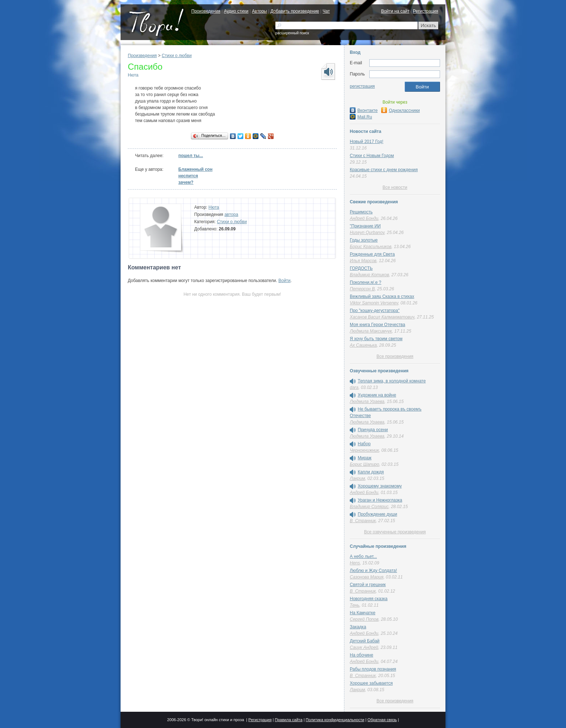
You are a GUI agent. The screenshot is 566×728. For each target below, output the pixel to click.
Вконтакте (364, 110)
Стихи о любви (177, 56)
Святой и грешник (368, 585)
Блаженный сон (195, 169)
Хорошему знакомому (380, 486)
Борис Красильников (371, 247)
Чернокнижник (364, 450)
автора (231, 214)
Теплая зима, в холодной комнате (392, 381)
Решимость (361, 212)
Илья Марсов (363, 261)
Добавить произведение (295, 11)
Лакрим (357, 478)
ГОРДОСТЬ (361, 268)
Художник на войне (377, 395)
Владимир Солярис (369, 507)
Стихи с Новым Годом (372, 156)
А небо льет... (363, 556)
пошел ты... (191, 156)
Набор (364, 444)
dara (354, 387)
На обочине (362, 655)
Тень (355, 605)
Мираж (365, 458)
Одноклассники (400, 110)
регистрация (362, 86)
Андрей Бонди (364, 218)
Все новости (395, 187)
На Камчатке (363, 613)
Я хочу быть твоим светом (376, 339)
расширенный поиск (292, 33)
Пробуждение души (377, 514)
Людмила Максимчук (371, 331)
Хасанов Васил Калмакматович (382, 317)
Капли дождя (371, 472)
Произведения (206, 11)
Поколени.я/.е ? (365, 282)
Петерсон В (362, 289)
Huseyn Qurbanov (367, 233)
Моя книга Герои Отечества (377, 325)
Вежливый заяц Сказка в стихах (382, 296)
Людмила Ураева (367, 402)
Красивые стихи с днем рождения (384, 170)
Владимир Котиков (369, 275)
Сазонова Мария (367, 577)
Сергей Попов (364, 619)
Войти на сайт (395, 11)
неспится (188, 176)
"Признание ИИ (365, 226)
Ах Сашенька (363, 345)
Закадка (358, 627)
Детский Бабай (365, 641)
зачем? (186, 182)
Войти (284, 281)
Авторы (259, 11)
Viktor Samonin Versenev (374, 303)
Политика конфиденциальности (335, 720)
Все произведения (395, 356)
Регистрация (426, 11)
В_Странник (363, 521)
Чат (326, 11)
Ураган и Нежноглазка (380, 500)
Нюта (133, 75)
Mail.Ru (361, 117)
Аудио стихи (236, 11)
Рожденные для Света (372, 254)
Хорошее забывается (371, 683)
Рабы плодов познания (373, 669)
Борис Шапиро (364, 464)
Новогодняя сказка (369, 599)
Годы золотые (364, 240)
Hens (355, 563)
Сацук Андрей (364, 647)
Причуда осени (373, 430)
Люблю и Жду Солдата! (373, 571)
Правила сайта (289, 720)
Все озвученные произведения (395, 532)
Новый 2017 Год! (367, 142)
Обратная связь (382, 720)
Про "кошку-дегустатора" (375, 311)
